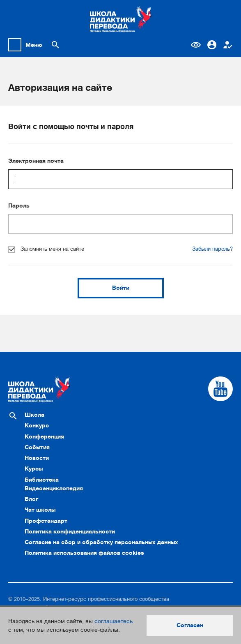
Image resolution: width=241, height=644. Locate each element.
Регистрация (228, 45)
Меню (34, 45)
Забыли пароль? (212, 249)
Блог (31, 499)
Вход (212, 45)
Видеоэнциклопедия (54, 488)
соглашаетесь (114, 621)
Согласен (190, 625)
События (37, 447)
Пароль (19, 205)
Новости (37, 458)
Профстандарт (46, 521)
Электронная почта (36, 161)
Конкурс (37, 425)
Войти (121, 288)
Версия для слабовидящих (196, 45)
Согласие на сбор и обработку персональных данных (101, 542)
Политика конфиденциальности (70, 531)
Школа (34, 415)
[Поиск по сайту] (55, 45)
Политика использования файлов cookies (84, 553)
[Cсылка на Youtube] (220, 389)
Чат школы (40, 510)
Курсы (34, 469)
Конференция (44, 436)
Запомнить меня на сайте (46, 249)
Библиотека (42, 480)
